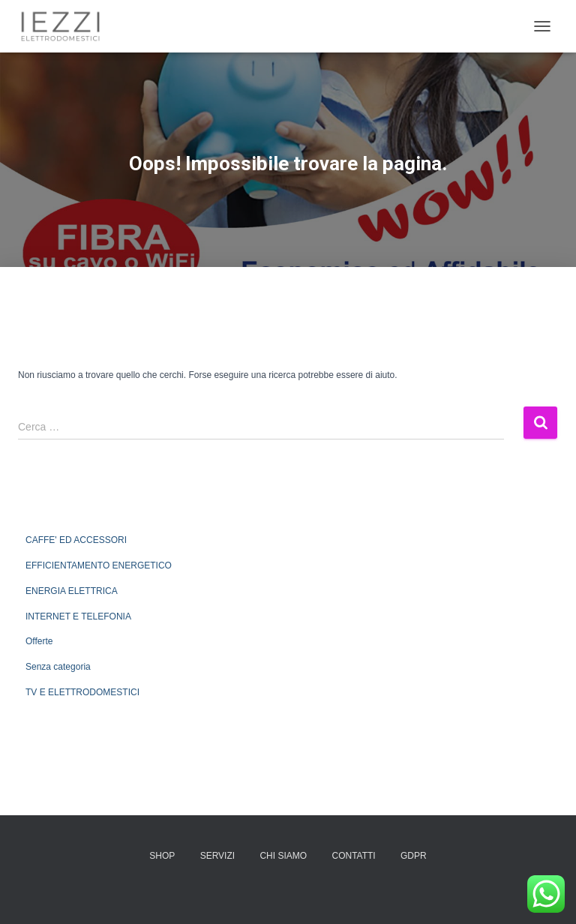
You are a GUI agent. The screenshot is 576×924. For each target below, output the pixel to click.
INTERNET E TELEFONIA (78, 616)
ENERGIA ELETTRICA (72, 591)
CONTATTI (353, 856)
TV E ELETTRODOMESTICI (82, 692)
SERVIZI (217, 856)
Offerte (39, 641)
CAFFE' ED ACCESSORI (76, 540)
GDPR (414, 856)
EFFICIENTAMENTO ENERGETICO (99, 565)
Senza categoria (58, 667)
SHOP (162, 856)
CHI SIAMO (283, 856)
